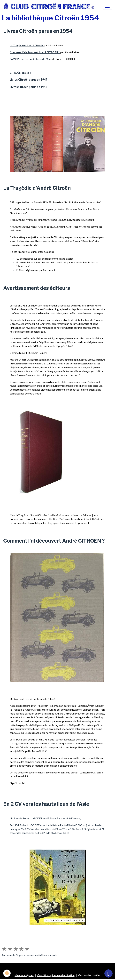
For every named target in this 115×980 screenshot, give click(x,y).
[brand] (50, 6)
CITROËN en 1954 (20, 73)
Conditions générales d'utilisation (56, 975)
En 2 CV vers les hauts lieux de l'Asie (31, 59)
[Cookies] (7, 973)
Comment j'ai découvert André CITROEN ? (35, 52)
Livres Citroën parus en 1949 (28, 80)
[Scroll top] (108, 973)
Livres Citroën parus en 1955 (28, 87)
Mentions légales (24, 975)
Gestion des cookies (89, 975)
